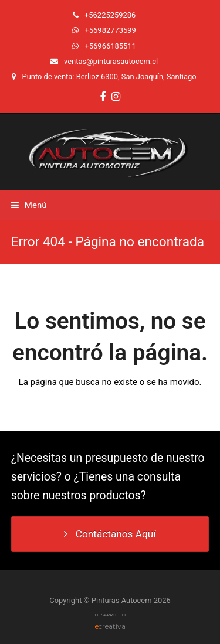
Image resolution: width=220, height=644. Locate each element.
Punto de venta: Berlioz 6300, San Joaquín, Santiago (109, 76)
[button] (29, 205)
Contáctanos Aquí (110, 534)
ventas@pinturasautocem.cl (111, 61)
